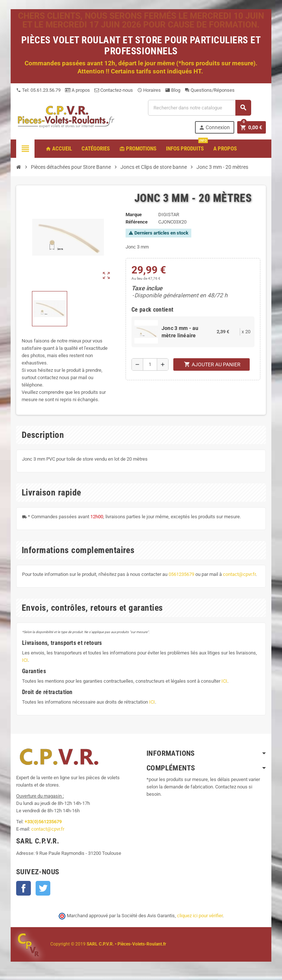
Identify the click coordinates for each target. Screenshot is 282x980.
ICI (25, 660)
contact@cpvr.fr (239, 574)
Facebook (23, 888)
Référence (137, 222)
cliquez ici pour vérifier (200, 916)
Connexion (214, 128)
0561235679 (181, 574)
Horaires (149, 90)
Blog (173, 90)
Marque (134, 215)
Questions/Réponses (210, 90)
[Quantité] (150, 364)
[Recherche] (199, 108)
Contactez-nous (114, 90)
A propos (77, 90)
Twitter (43, 888)
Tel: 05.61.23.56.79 (38, 90)
